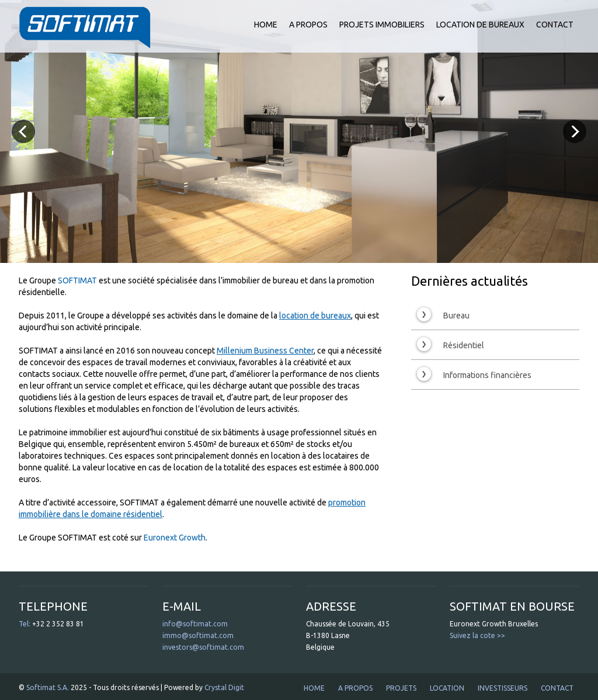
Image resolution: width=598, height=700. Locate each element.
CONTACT (555, 25)
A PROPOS (308, 25)
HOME (266, 25)
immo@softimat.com (198, 635)
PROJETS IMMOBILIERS (382, 25)
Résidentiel (451, 344)
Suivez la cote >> (477, 635)
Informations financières (474, 374)
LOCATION (447, 688)
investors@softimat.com (203, 647)
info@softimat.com (195, 624)
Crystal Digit (224, 687)
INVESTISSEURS (503, 688)
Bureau (443, 314)
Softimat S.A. (48, 687)
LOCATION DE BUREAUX (480, 25)
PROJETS (401, 688)
